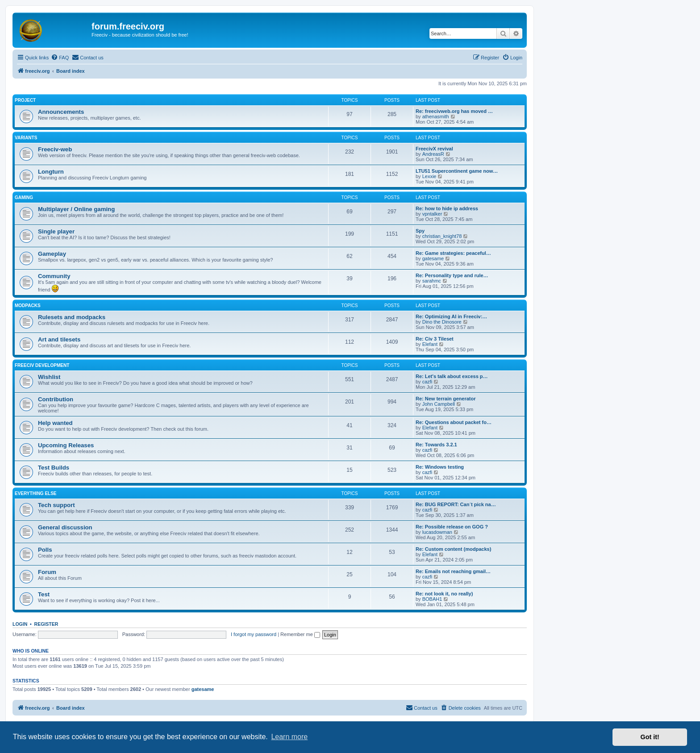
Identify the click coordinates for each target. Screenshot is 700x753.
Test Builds (54, 468)
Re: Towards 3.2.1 (436, 445)
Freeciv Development (42, 365)
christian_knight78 (442, 236)
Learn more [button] (289, 737)
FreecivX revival (434, 149)
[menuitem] (60, 58)
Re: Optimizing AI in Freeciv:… (451, 316)
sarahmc (432, 281)
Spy (420, 231)
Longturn (51, 172)
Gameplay (52, 254)
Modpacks (28, 306)
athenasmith (436, 116)
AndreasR (433, 154)
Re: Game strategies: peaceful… (453, 253)
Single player (56, 231)
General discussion (65, 527)
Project (25, 100)
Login (20, 624)
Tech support (56, 505)
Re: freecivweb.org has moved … (454, 111)
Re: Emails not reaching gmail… (453, 571)
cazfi (427, 382)
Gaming (24, 198)
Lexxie (429, 176)
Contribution (56, 399)
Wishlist (49, 377)
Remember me (300, 634)
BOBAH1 (432, 599)
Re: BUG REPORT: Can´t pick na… (456, 504)
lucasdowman (437, 532)
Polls (45, 550)
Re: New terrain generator (446, 399)
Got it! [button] (650, 737)
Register (46, 624)
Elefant (430, 344)
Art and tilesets (59, 339)
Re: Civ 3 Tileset (435, 339)
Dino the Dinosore (442, 322)
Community (54, 276)
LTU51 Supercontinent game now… (457, 171)
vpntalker (432, 214)
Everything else (36, 493)
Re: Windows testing (440, 467)
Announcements (61, 112)
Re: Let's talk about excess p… (452, 376)
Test (44, 594)
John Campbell (439, 404)
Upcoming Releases (66, 445)
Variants (26, 138)
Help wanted (55, 423)
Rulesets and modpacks (72, 317)
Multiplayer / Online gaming (76, 209)
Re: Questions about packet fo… (454, 422)
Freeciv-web (55, 149)
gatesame (433, 258)
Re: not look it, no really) (444, 594)
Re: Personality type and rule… (452, 275)
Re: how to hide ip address (447, 208)
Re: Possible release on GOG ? (452, 527)
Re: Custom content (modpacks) (453, 549)
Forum (47, 572)
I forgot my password (254, 634)
